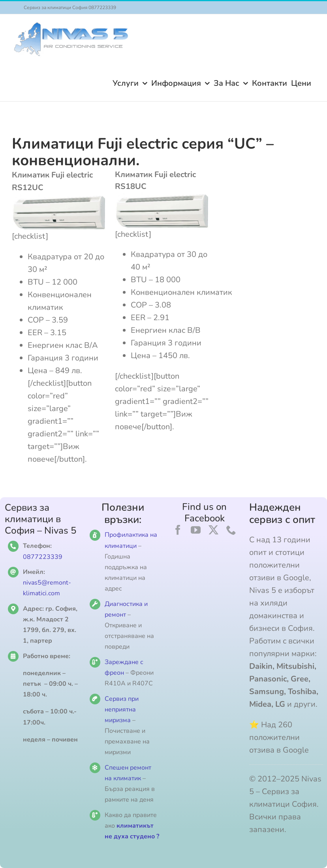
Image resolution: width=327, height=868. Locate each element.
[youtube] (196, 530)
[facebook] (178, 530)
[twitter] (213, 530)
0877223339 (43, 557)
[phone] (231, 530)
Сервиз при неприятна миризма (122, 709)
